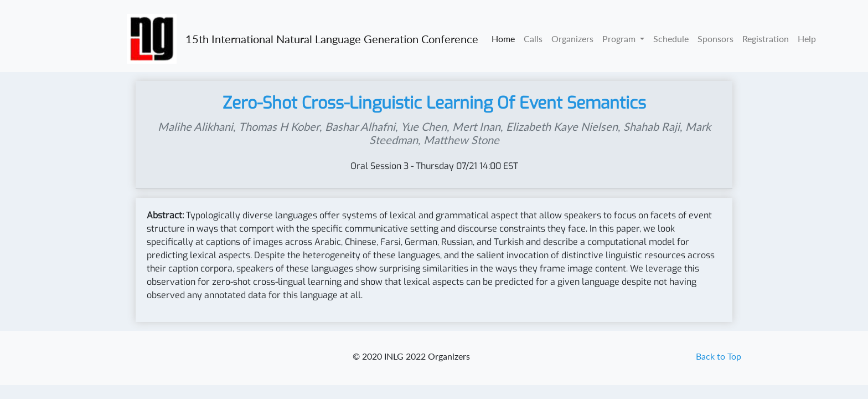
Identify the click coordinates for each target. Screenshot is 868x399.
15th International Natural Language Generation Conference (332, 39)
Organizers (572, 39)
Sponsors (715, 39)
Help (807, 39)
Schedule (671, 39)
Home (503, 39)
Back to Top (719, 356)
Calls (533, 39)
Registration (766, 39)
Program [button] (620, 39)
